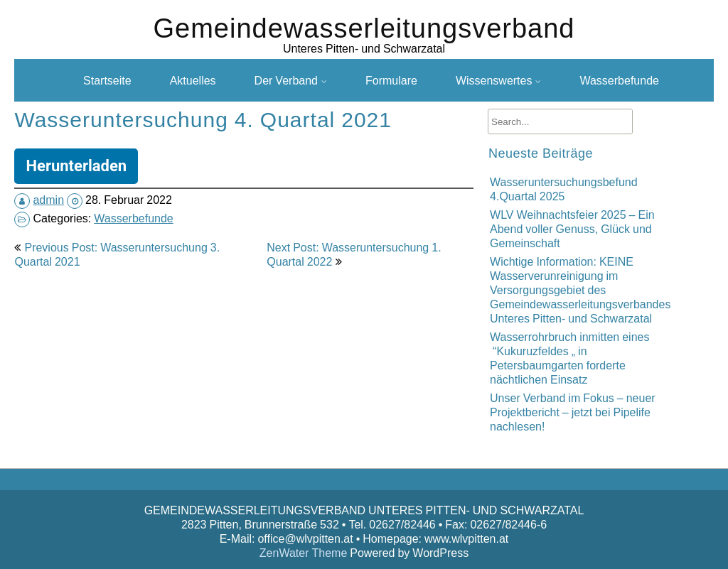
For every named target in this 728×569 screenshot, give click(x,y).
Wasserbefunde (619, 80)
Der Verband (286, 80)
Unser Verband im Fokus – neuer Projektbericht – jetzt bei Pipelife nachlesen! (573, 412)
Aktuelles (193, 80)
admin (48, 200)
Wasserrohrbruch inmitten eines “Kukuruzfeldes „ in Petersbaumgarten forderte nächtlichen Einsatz (569, 358)
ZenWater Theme (305, 553)
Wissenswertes (494, 80)
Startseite (107, 80)
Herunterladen (76, 166)
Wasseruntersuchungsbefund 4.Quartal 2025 (564, 189)
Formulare (391, 80)
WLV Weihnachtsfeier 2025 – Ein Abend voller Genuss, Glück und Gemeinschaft (572, 229)
